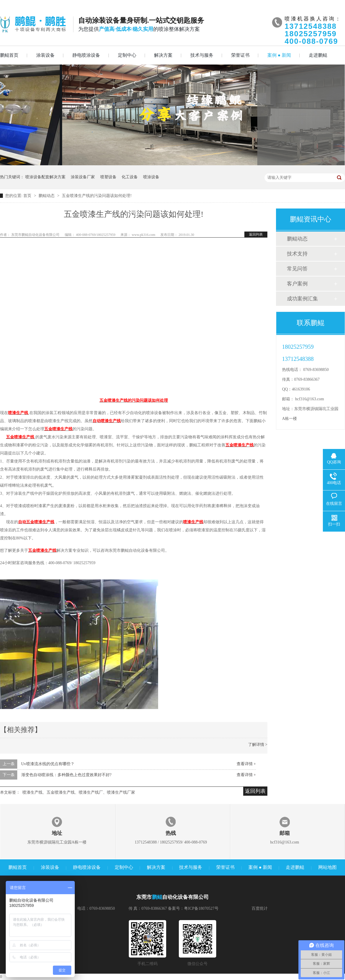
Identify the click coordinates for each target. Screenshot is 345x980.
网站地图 (327, 867)
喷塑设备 (108, 177)
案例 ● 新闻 (279, 55)
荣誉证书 (240, 55)
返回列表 (256, 234)
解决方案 (163, 55)
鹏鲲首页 (9, 55)
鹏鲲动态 (47, 196)
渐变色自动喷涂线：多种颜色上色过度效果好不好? (66, 775)
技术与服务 (202, 55)
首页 (28, 196)
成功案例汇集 (302, 299)
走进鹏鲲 (318, 55)
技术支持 (297, 254)
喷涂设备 (151, 177)
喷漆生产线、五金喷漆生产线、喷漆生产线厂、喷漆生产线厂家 (79, 792)
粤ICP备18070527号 (201, 908)
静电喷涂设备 (86, 55)
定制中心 (127, 55)
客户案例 (297, 284)
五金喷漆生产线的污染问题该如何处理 (134, 400)
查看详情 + (246, 764)
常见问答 (297, 269)
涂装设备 (45, 55)
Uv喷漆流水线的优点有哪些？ (48, 764)
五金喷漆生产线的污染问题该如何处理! (97, 196)
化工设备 (130, 177)
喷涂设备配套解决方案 (45, 177)
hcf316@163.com (310, 399)
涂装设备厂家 (83, 177)
